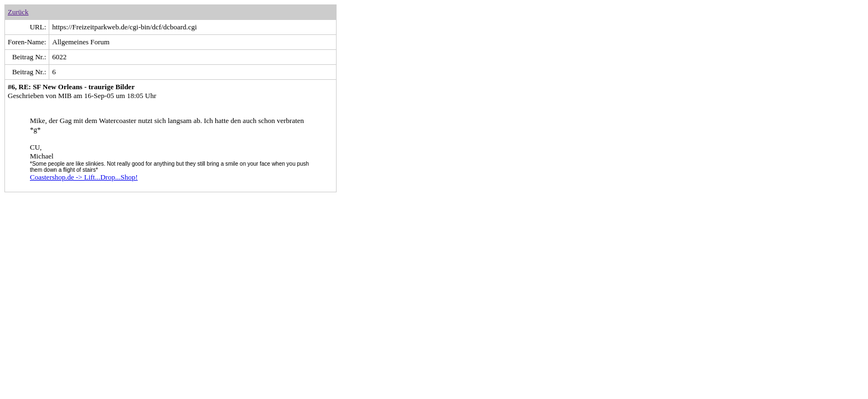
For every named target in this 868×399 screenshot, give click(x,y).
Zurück (18, 12)
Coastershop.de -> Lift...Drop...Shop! (84, 177)
